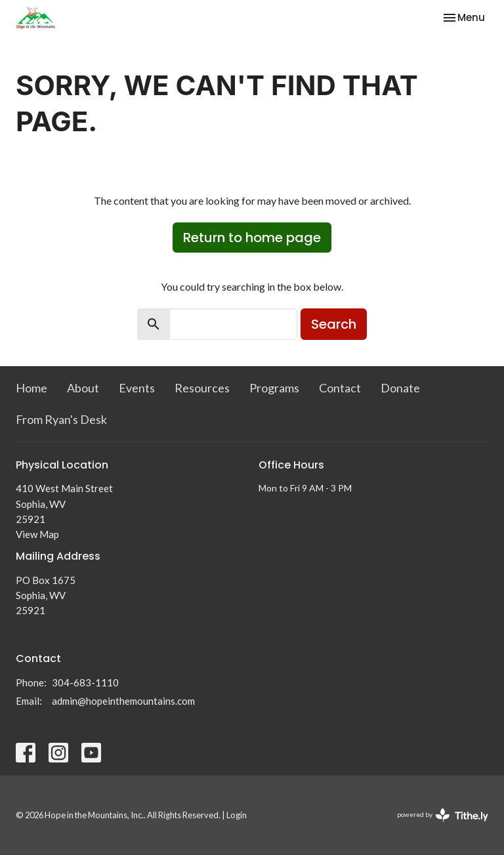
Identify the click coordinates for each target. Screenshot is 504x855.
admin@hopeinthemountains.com (123, 701)
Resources (202, 388)
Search (334, 324)
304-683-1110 (85, 682)
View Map (37, 534)
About (83, 388)
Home (31, 388)
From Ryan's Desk (61, 419)
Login (237, 815)
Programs (274, 388)
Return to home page (252, 238)
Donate (400, 388)
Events (137, 388)
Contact (340, 388)
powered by (443, 815)
